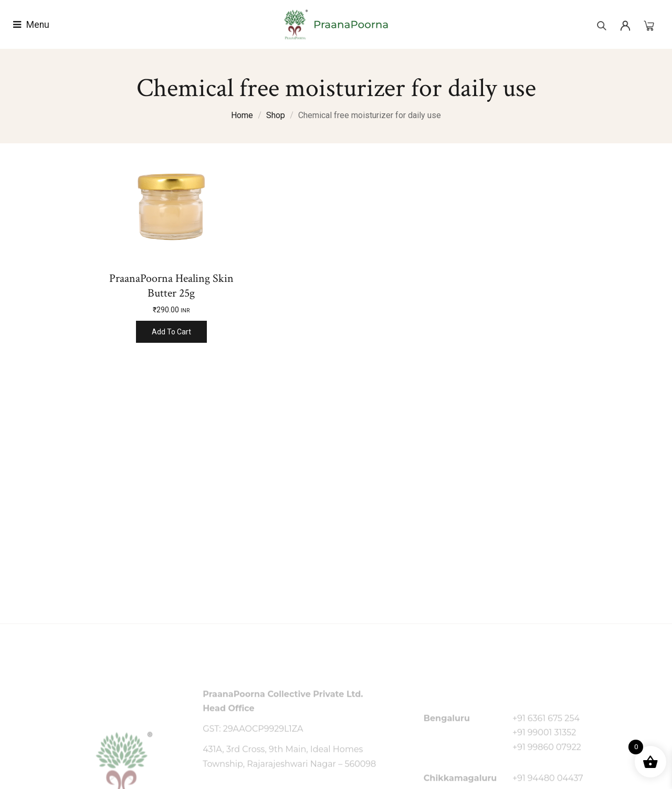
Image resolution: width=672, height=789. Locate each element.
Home (242, 115)
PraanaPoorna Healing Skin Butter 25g (171, 286)
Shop (276, 115)
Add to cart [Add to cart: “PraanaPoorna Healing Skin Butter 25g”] (171, 332)
